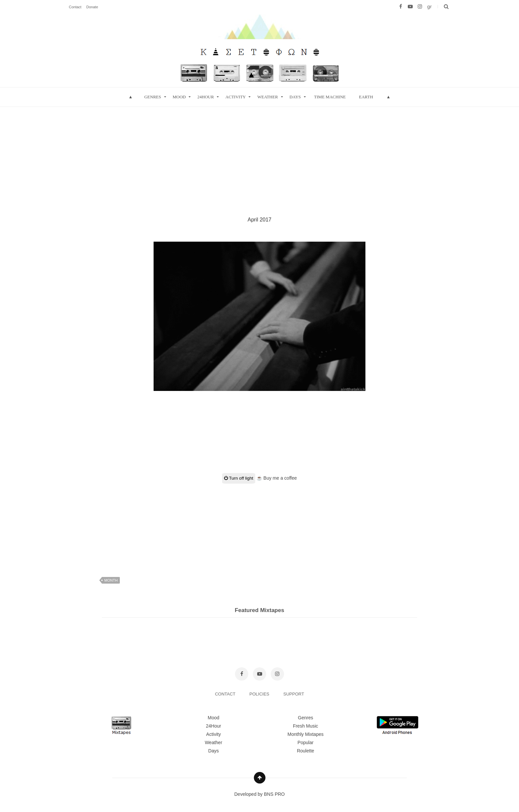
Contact (75, 7)
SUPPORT (294, 694)
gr (429, 6)
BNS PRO (274, 794)
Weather (267, 97)
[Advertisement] (259, 153)
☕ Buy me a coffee (277, 478)
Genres (153, 97)
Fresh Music (306, 726)
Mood (213, 718)
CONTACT (226, 694)
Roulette (306, 751)
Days (295, 97)
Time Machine (330, 97)
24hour (206, 97)
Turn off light (239, 478)
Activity (236, 97)
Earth (366, 97)
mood (179, 97)
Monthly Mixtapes (306, 734)
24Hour (213, 726)
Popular (306, 742)
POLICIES (260, 694)
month (111, 580)
